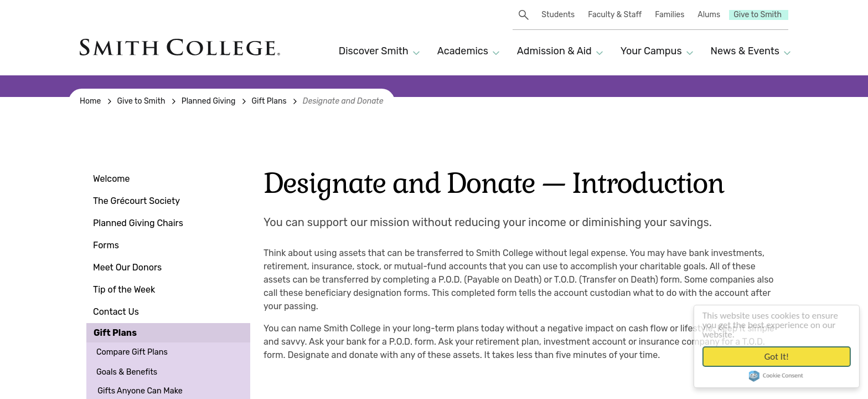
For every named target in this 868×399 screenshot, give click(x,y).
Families (670, 15)
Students (558, 15)
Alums (709, 15)
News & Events (745, 51)
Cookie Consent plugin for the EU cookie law (783, 377)
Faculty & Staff (615, 15)
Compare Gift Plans (132, 352)
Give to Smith (758, 15)
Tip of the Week (124, 290)
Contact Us (116, 312)
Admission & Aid (554, 51)
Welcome (112, 179)
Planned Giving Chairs (138, 223)
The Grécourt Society (136, 201)
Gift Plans (115, 333)
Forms (106, 245)
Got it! (782, 357)
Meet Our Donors (127, 267)
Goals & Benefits (127, 372)
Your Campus (651, 51)
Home (90, 101)
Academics (463, 51)
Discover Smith (374, 51)
